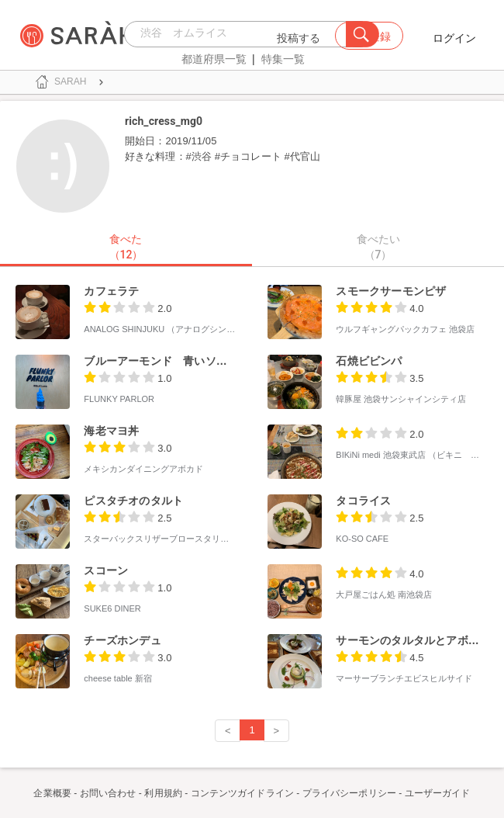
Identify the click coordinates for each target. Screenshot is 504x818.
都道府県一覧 (214, 59)
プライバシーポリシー (349, 793)
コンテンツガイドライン (242, 793)
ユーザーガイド (438, 793)
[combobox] (239, 34)
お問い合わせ (108, 793)
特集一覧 (283, 59)
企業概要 (52, 793)
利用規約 (163, 793)
